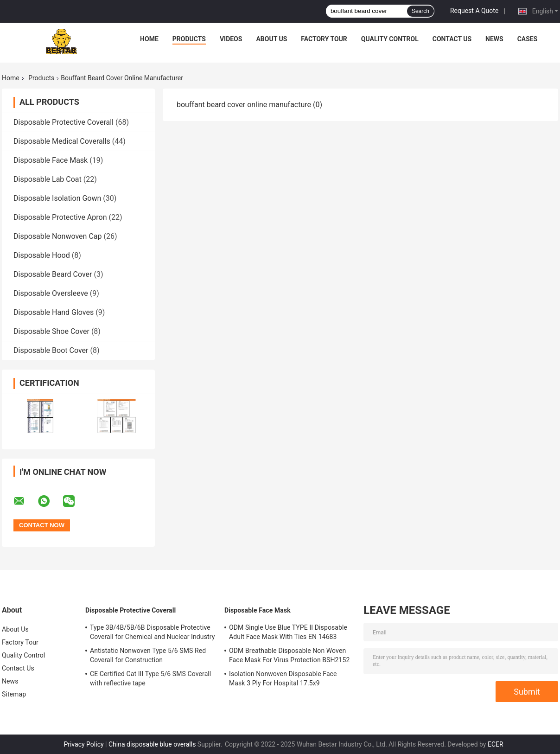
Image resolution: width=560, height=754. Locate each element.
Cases (528, 39)
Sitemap (14, 694)
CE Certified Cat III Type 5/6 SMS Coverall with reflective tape (150, 678)
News (494, 39)
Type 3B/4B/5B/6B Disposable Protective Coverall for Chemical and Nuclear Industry (152, 632)
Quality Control (390, 39)
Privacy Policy (83, 744)
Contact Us (452, 39)
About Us (271, 39)
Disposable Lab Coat (48, 179)
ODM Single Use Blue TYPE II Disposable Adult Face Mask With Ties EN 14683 (288, 632)
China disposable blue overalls (152, 744)
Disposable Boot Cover (51, 350)
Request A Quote (474, 11)
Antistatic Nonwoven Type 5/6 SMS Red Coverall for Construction (148, 655)
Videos (231, 39)
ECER (496, 744)
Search (420, 11)
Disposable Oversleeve (51, 293)
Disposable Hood (42, 255)
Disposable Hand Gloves (54, 312)
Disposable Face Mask (51, 160)
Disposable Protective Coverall (64, 122)
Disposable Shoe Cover (51, 331)
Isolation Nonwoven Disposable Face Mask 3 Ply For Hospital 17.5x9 (283, 678)
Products (189, 39)
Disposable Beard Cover (53, 274)
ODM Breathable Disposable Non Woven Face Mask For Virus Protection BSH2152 (289, 655)
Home (149, 39)
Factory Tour (324, 39)
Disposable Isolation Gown (57, 198)
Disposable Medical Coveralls (62, 141)
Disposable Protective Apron (60, 217)
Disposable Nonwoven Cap (58, 236)
